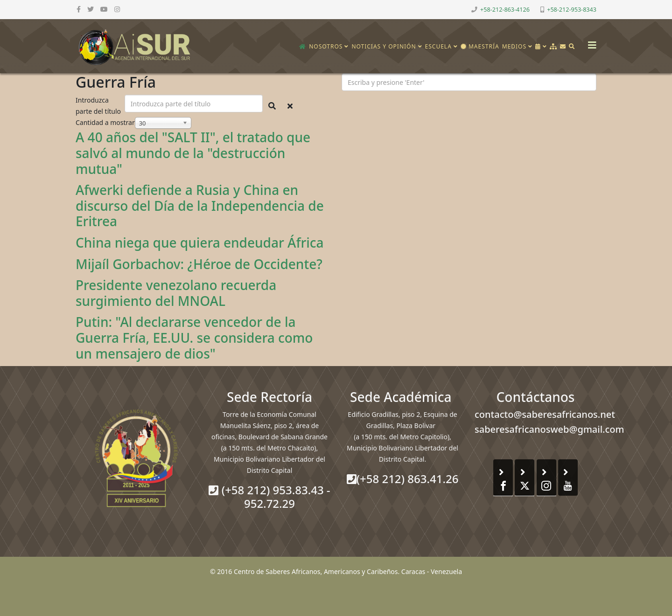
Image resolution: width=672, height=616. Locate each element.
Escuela (438, 46)
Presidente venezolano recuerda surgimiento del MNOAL (176, 293)
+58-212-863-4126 (505, 10)
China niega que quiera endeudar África (200, 242)
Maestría (480, 46)
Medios (514, 46)
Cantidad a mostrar (105, 122)
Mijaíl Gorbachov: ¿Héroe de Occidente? (199, 264)
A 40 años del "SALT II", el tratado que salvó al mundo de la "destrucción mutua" (193, 153)
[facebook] (79, 9)
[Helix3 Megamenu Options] (590, 42)
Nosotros (326, 46)
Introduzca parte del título (99, 106)
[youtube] (104, 9)
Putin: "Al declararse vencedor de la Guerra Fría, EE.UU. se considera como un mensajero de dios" (194, 337)
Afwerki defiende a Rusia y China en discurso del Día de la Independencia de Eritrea (200, 205)
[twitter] (91, 9)
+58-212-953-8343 (572, 10)
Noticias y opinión (384, 46)
